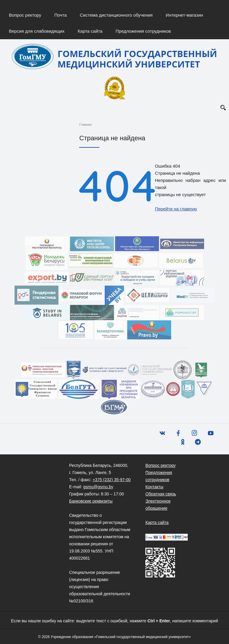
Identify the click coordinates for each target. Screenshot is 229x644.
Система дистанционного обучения (116, 15)
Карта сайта (90, 31)
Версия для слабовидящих (37, 31)
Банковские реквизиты (91, 501)
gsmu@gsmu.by (98, 487)
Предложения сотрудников (143, 31)
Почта (61, 15)
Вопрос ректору (25, 15)
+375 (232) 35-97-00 (112, 480)
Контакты (154, 487)
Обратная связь (161, 494)
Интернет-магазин (185, 15)
